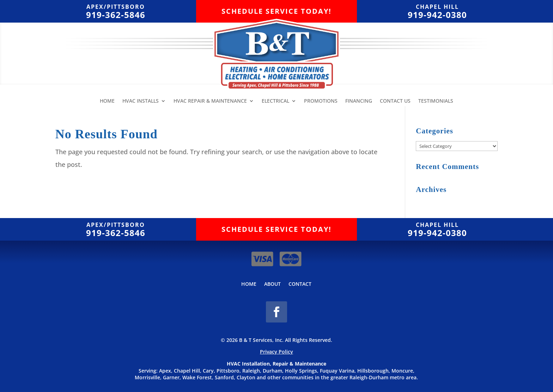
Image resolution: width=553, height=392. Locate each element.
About (272, 284)
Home (107, 101)
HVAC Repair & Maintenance (210, 101)
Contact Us (395, 101)
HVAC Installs (141, 101)
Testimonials (436, 101)
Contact (300, 284)
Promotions (321, 101)
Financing (359, 101)
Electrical (275, 101)
